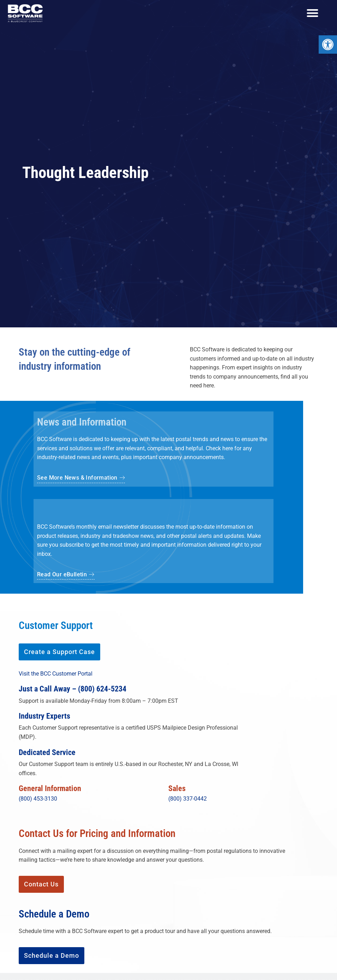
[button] (66, 576)
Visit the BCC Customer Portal (56, 674)
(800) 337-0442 (188, 799)
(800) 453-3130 (38, 799)
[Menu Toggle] (312, 13)
